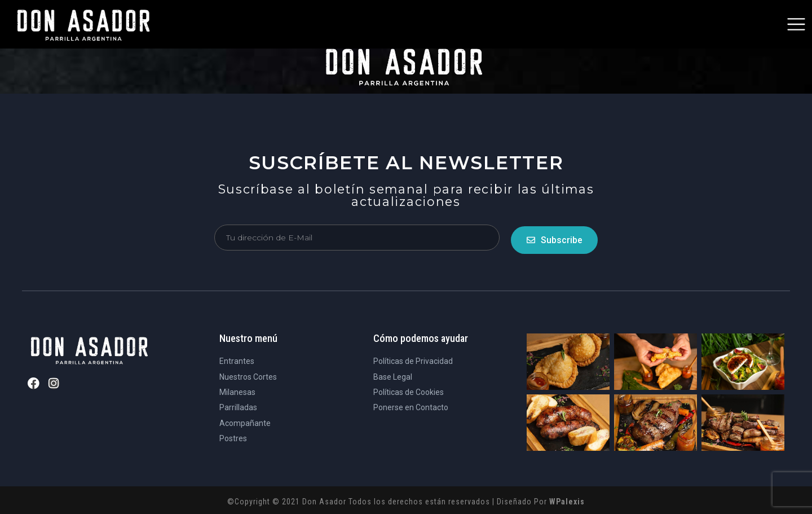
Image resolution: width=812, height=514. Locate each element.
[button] (796, 24)
